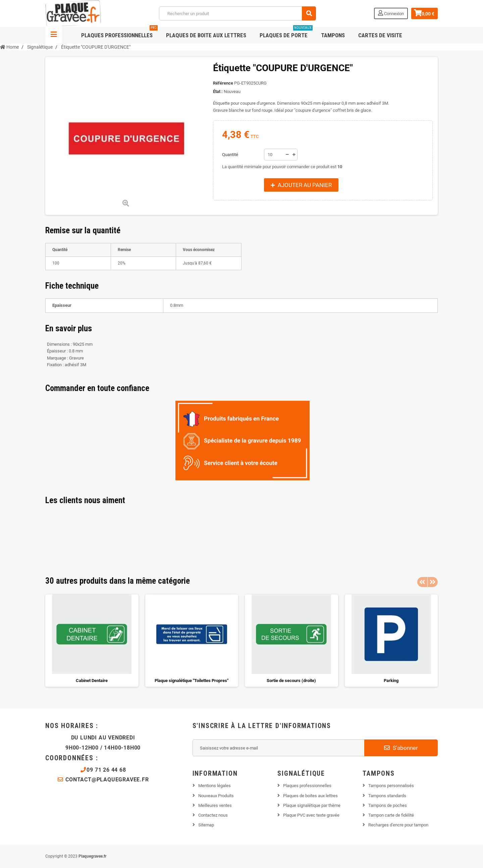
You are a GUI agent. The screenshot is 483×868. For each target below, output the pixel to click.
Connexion (390, 13)
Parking (391, 681)
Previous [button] (422, 582)
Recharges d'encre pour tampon (398, 825)
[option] (92, 641)
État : (218, 91)
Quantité (230, 155)
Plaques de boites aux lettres (310, 796)
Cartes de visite (380, 35)
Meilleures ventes (215, 805)
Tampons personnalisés (391, 786)
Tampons (333, 35)
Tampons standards (387, 796)
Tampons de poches (388, 805)
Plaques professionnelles (119, 33)
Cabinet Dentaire (92, 681)
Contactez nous (213, 815)
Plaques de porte (286, 33)
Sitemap (206, 825)
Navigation (54, 35)
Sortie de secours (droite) (291, 681)
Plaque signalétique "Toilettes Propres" (192, 681)
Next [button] (433, 582)
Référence (223, 83)
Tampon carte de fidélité (391, 815)
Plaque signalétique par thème (312, 805)
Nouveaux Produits (216, 796)
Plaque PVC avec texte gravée (311, 815)
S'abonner (401, 748)
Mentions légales (214, 786)
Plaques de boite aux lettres (206, 35)
